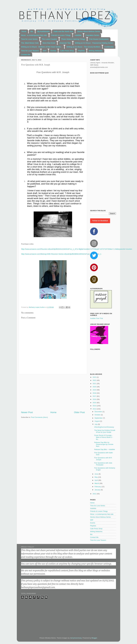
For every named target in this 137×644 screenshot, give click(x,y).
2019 (95, 390)
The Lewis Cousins (49, 39)
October (98, 415)
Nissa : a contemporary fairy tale (34, 35)
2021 (95, 384)
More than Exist (49, 43)
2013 (95, 409)
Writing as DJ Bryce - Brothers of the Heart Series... (42, 47)
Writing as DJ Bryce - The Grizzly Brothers (83, 47)
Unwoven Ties (65, 43)
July (96, 424)
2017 (95, 396)
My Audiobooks (43, 31)
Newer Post (27, 412)
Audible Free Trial (97, 318)
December (99, 412)
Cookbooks (109, 47)
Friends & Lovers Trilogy (61, 35)
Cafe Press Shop (67, 51)
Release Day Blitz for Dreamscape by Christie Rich (104, 444)
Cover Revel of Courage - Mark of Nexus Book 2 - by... (104, 437)
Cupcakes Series (92, 35)
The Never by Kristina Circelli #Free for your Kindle (105, 431)
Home (24, 31)
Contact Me (26, 54)
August (97, 421)
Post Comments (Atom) (39, 417)
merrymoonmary (76, 638)
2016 (95, 399)
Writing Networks (96, 51)
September (99, 418)
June (97, 474)
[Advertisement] (53, 393)
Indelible (78, 35)
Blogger (94, 638)
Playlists (81, 51)
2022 (95, 380)
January (98, 490)
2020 (95, 387)
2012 (95, 494)
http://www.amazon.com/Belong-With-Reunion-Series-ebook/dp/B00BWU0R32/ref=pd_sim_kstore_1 (61, 254)
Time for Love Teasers (30, 51)
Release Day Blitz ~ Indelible (105, 449)
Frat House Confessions (99, 39)
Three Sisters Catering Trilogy (73, 39)
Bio (32, 31)
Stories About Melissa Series (89, 31)
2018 (95, 393)
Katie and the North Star (63, 31)
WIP (45, 51)
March (97, 483)
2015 (95, 403)
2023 (95, 377)
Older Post (79, 412)
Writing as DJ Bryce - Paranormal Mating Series (94, 43)
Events (53, 51)
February (98, 487)
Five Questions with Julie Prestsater (103, 464)
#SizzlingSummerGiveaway (104, 427)
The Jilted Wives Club (30, 43)
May (96, 477)
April (96, 480)
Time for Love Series (29, 39)
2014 (95, 406)
